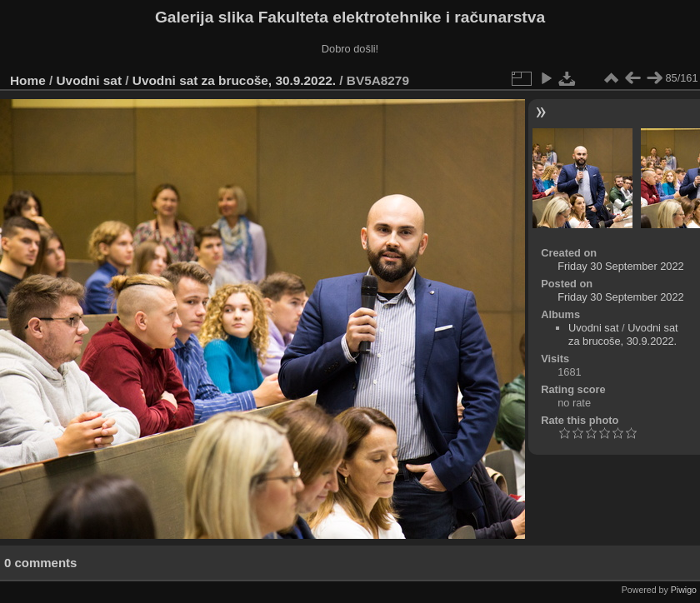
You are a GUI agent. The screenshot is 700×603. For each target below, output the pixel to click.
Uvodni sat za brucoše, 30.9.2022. (234, 80)
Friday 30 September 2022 (621, 266)
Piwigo (684, 590)
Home (28, 80)
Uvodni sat (90, 80)
